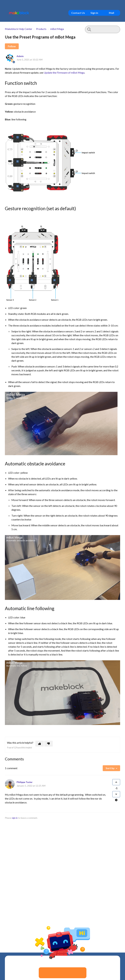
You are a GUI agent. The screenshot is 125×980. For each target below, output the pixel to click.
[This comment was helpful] (116, 782)
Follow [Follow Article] (12, 46)
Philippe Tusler (25, 782)
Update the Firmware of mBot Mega (64, 73)
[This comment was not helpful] (116, 794)
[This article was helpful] (40, 744)
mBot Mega (57, 29)
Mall (111, 13)
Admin (20, 56)
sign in (15, 818)
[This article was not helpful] (49, 744)
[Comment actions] (116, 800)
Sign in (94, 13)
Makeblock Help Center (19, 29)
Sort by (110, 768)
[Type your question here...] (103, 29)
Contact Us (78, 13)
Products (41, 29)
